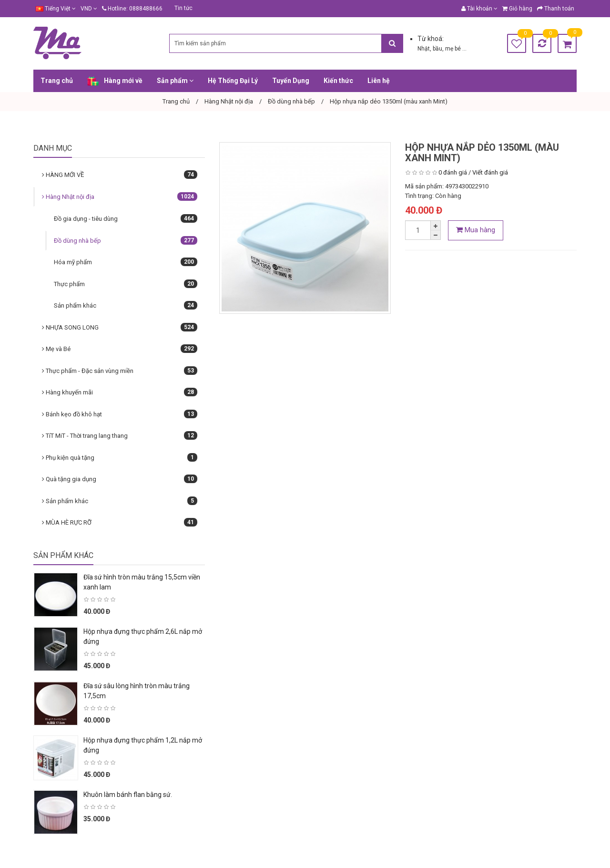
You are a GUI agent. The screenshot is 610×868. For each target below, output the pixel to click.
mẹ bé (454, 49)
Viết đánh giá (490, 172)
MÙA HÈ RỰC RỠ (120, 522)
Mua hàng (476, 230)
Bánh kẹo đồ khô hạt (120, 414)
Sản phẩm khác (126, 305)
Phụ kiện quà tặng (120, 457)
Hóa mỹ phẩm (126, 262)
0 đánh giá (453, 172)
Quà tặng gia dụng (120, 479)
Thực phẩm (126, 284)
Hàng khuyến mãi (120, 392)
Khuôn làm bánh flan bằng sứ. (128, 795)
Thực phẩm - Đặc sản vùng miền (120, 371)
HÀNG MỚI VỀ (120, 175)
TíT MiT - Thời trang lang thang (120, 435)
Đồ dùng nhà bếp (126, 240)
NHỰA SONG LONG (120, 327)
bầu (437, 49)
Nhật (424, 49)
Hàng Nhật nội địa (120, 196)
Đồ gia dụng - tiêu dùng (126, 218)
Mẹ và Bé (120, 349)
